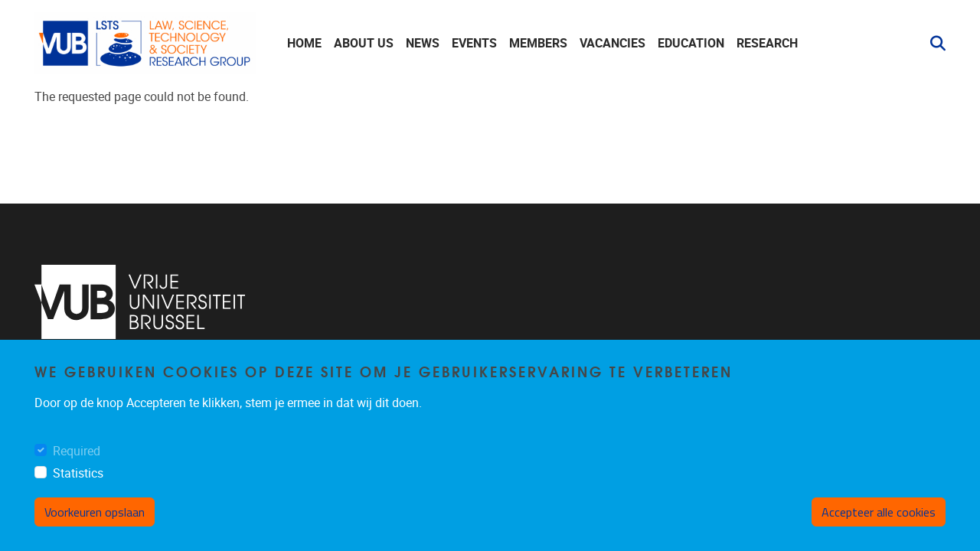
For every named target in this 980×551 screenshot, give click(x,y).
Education (691, 43)
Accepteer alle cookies (879, 512)
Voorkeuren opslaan (95, 512)
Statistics (78, 473)
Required (77, 451)
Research (767, 43)
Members (538, 43)
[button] (932, 44)
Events (474, 43)
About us (364, 43)
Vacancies (612, 43)
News (423, 43)
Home (304, 43)
